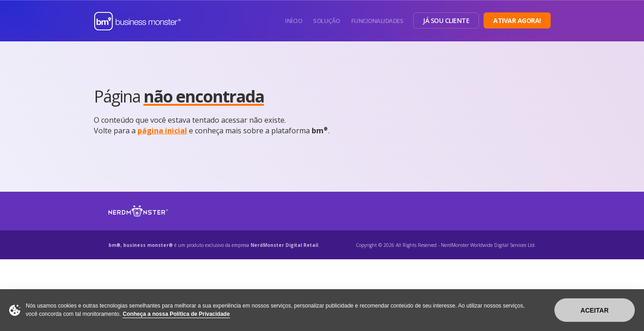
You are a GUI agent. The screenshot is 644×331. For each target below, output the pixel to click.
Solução (327, 21)
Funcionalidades (377, 21)
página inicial (162, 131)
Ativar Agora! (517, 20)
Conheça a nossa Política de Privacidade (176, 314)
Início (294, 21)
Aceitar (595, 310)
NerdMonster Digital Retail (284, 245)
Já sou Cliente (446, 20)
